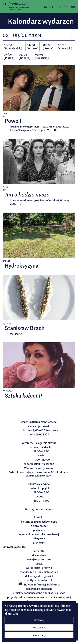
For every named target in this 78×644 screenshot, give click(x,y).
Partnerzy (39, 530)
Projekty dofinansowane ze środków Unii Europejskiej (39, 597)
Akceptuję (39, 635)
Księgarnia (39, 539)
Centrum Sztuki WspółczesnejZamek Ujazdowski (19, 8)
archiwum (39, 543)
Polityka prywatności (39, 580)
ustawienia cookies (14, 547)
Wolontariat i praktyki (39, 568)
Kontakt (39, 518)
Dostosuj (39, 620)
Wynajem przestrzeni (39, 559)
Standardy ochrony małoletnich (39, 572)
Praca (39, 564)
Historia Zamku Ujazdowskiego (39, 522)
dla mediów (39, 555)
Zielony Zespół (39, 526)
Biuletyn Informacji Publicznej (39, 585)
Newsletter (39, 551)
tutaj (16, 613)
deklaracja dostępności (39, 576)
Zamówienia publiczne (39, 589)
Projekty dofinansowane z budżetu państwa (39, 593)
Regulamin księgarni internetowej (39, 534)
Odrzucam (39, 627)
